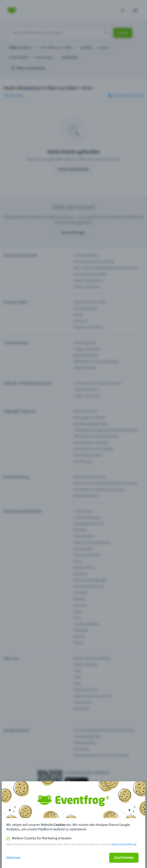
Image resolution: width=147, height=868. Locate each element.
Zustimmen (124, 858)
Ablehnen (14, 858)
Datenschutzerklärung (124, 844)
